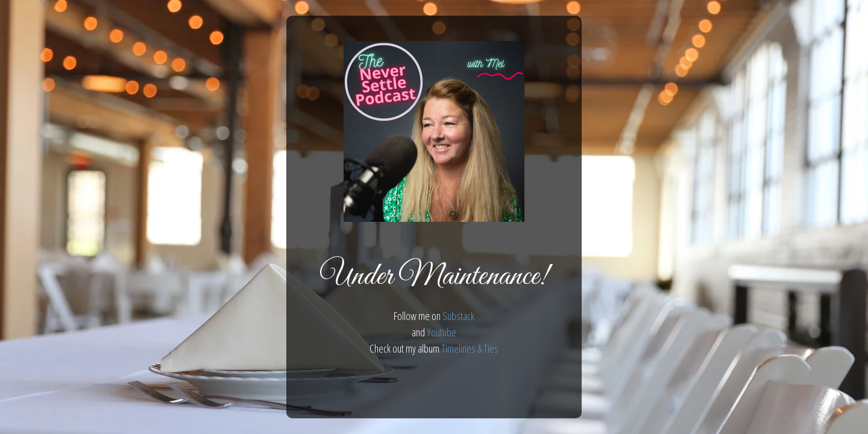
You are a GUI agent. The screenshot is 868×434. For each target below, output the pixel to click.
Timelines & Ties (470, 348)
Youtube (442, 332)
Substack (458, 316)
